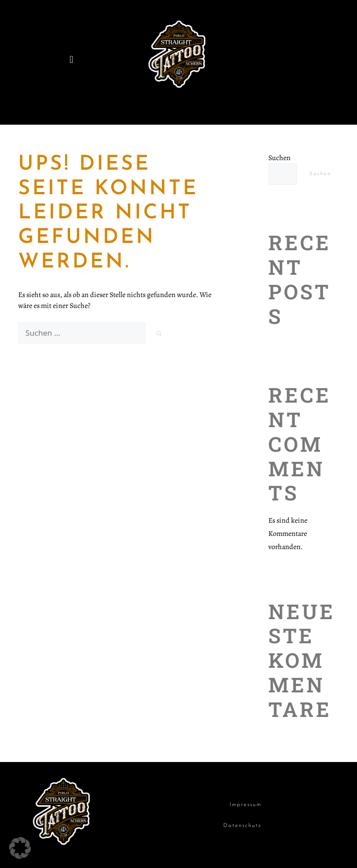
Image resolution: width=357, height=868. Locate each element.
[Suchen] (159, 334)
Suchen (279, 158)
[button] (71, 59)
